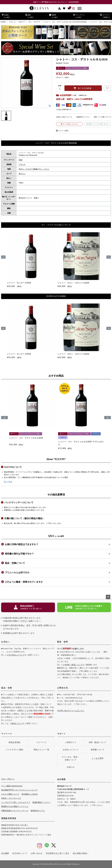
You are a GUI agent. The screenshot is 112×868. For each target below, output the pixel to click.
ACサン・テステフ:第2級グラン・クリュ (34, 169)
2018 (21, 160)
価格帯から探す (53, 16)
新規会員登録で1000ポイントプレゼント (28, 607)
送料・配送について (97, 742)
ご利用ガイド (71, 742)
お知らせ (71, 767)
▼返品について (17, 723)
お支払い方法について (63, 117)
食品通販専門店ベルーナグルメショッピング (19, 790)
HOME (3, 22)
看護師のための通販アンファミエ (15, 806)
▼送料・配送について (74, 665)
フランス (12, 22)
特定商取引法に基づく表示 (58, 853)
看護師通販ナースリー (41, 802)
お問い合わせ (37, 853)
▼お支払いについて (17, 655)
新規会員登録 (15, 742)
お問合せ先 (63, 688)
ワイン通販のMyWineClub (12, 786)
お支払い (5, 642)
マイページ (7, 734)
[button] (4, 418)
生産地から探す (6, 16)
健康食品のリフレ (38, 811)
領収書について (97, 750)
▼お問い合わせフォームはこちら (71, 711)
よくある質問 (97, 758)
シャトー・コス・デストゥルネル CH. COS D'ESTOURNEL (65, 22)
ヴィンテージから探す (79, 16)
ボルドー (22, 22)
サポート (62, 734)
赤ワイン (22, 174)
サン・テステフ (34, 22)
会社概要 (62, 779)
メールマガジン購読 (15, 750)
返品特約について (82, 117)
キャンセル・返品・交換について (71, 758)
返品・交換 (7, 688)
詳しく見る (8, 482)
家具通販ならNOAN (30, 794)
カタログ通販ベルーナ (10, 794)
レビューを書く (64, 131)
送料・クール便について (102, 117)
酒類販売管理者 (9, 818)
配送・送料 (63, 642)
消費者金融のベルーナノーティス (15, 811)
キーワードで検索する (105, 16)
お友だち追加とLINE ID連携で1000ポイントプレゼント (84, 607)
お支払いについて (71, 750)
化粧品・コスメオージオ (11, 798)
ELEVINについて (20, 853)
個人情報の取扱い (81, 853)
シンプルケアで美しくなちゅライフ (16, 802)
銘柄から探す (29, 16)
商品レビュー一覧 (41, 750)
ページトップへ (108, 597)
